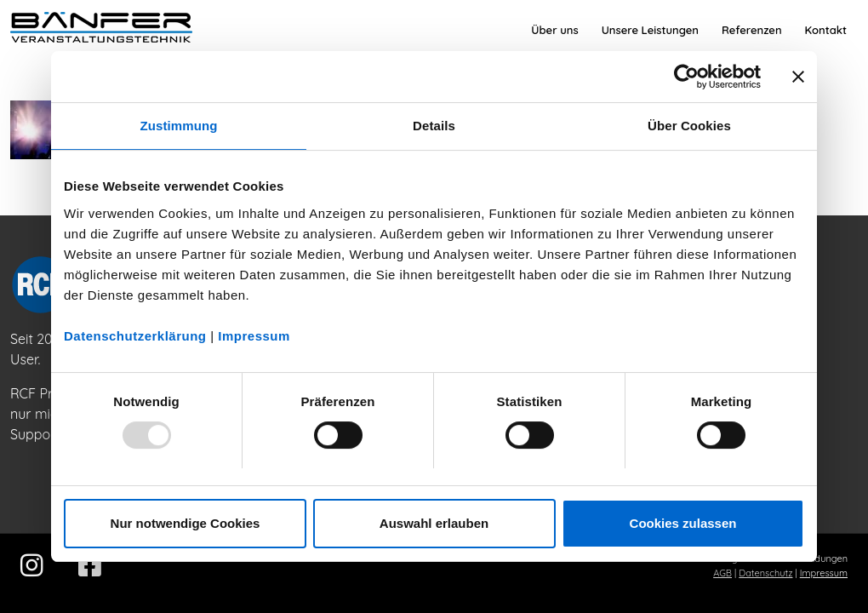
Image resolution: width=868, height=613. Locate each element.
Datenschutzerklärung (135, 336)
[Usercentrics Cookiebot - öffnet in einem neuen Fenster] (686, 77)
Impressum (254, 336)
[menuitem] (554, 30)
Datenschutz (765, 573)
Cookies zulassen (683, 523)
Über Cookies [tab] (689, 126)
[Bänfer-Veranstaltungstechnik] (101, 30)
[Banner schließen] (798, 77)
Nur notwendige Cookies (186, 523)
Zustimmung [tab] (179, 126)
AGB (722, 573)
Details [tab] (434, 126)
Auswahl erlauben (434, 523)
